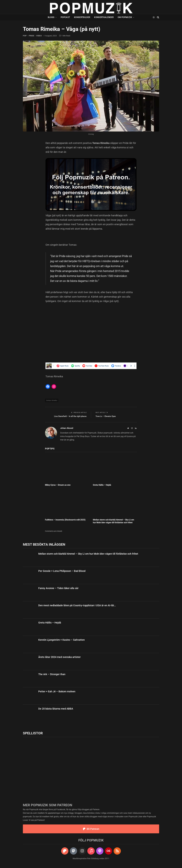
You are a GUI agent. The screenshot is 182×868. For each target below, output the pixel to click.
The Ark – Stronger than (52, 674)
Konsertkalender (104, 17)
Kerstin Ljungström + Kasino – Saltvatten (61, 640)
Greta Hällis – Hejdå (102, 485)
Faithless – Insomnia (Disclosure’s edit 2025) (65, 520)
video (39, 36)
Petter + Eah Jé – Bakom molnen (57, 691)
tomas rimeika (52, 400)
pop (25, 36)
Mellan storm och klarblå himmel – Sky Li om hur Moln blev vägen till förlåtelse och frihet (113, 521)
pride (32, 36)
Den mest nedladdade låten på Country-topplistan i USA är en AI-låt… (77, 605)
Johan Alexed (67, 428)
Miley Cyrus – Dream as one (58, 485)
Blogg (51, 17)
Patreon (96, 809)
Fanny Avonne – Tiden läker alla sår (58, 588)
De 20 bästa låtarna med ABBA (56, 709)
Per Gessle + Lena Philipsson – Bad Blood (62, 571)
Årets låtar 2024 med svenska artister (59, 657)
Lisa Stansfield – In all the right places (70, 416)
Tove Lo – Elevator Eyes (106, 416)
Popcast (65, 17)
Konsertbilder (82, 17)
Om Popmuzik (125, 17)
